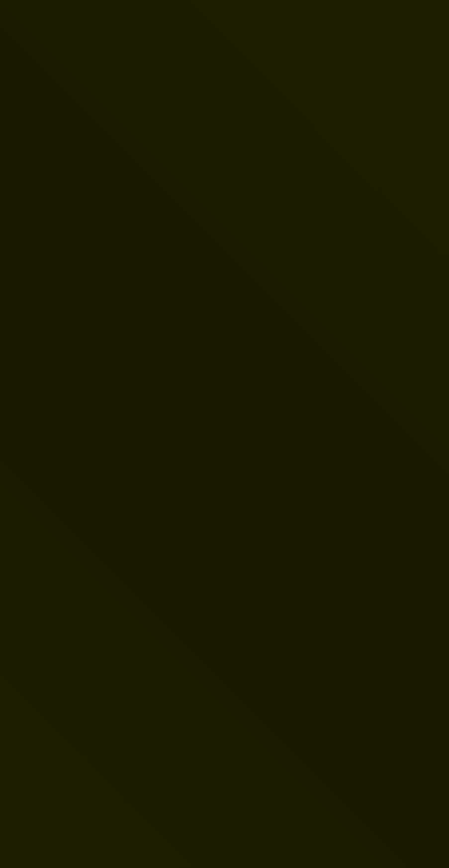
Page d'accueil (71, 534)
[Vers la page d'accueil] (52, 31)
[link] (116, 263)
